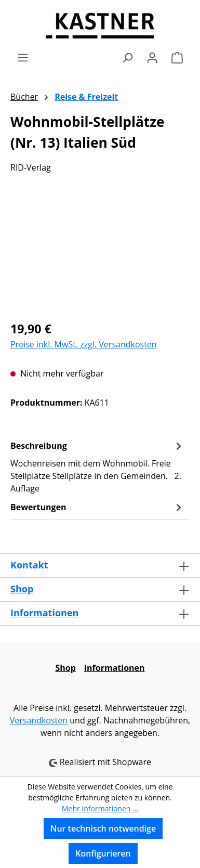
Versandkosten (39, 720)
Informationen (44, 613)
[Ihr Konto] (152, 57)
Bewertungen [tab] (97, 507)
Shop (22, 589)
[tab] (97, 467)
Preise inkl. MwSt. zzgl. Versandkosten (84, 344)
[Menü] (23, 57)
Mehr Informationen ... (100, 808)
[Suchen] (127, 57)
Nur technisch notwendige (103, 828)
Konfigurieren (103, 853)
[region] (100, 253)
